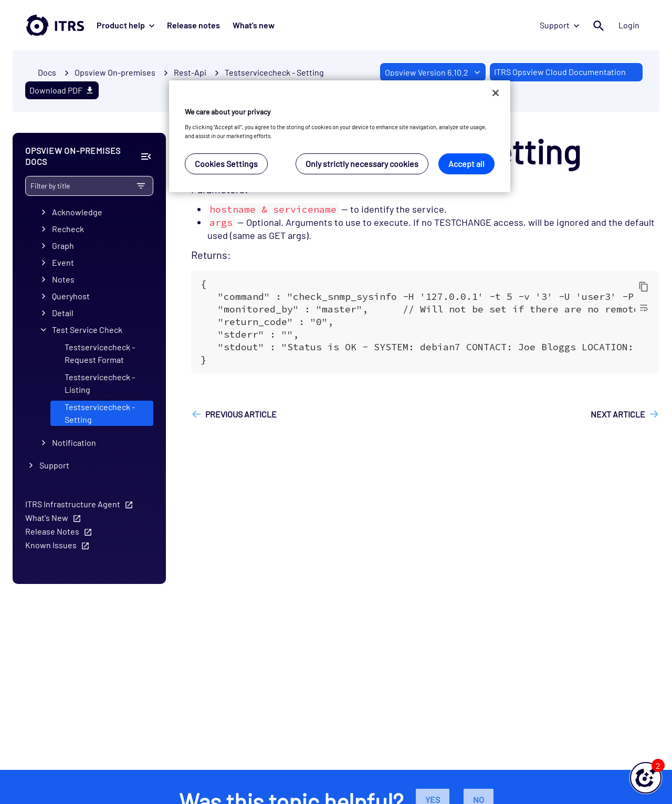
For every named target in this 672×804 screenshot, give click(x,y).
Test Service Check (87, 330)
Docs (47, 72)
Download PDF (62, 90)
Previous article (241, 414)
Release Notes (52, 531)
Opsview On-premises (115, 72)
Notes (63, 280)
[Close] (496, 93)
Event (63, 263)
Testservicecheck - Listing (100, 384)
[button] (646, 778)
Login (629, 25)
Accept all (466, 164)
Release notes (193, 25)
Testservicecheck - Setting (274, 72)
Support (559, 25)
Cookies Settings (226, 164)
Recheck (68, 229)
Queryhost (71, 296)
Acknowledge (77, 212)
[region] (340, 136)
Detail (63, 313)
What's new (254, 25)
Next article (618, 414)
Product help (125, 25)
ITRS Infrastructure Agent (73, 504)
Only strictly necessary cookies (362, 164)
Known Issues (51, 545)
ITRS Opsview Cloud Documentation (560, 72)
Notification (74, 442)
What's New (47, 518)
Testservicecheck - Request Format (100, 354)
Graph (63, 246)
